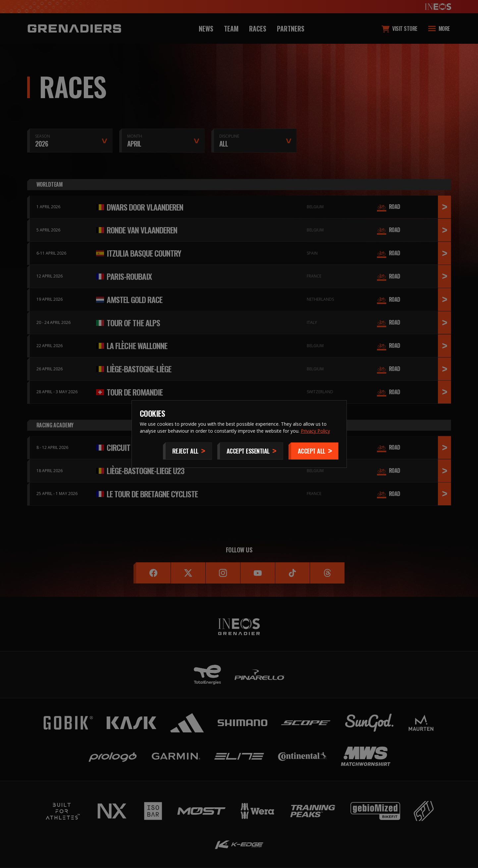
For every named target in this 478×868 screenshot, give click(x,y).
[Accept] (314, 451)
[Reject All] (187, 451)
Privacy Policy (315, 431)
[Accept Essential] (250, 451)
